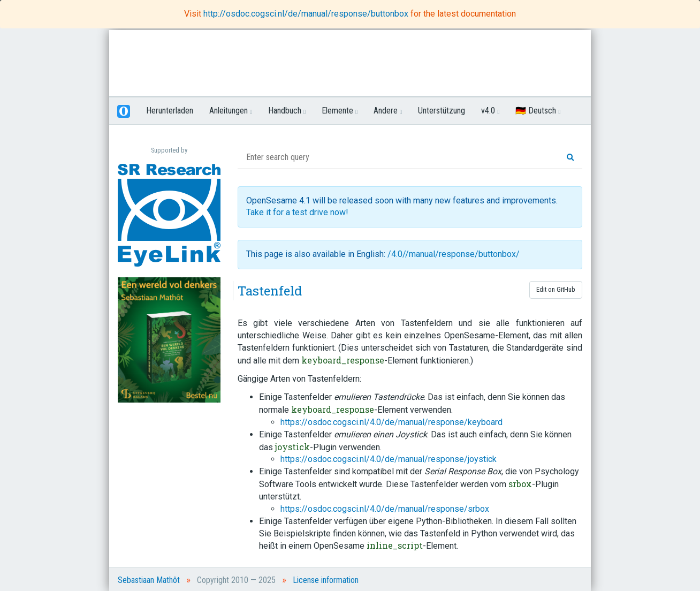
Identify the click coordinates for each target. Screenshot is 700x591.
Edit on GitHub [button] (556, 289)
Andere (388, 111)
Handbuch (287, 111)
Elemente (340, 111)
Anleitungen (231, 111)
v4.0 (490, 111)
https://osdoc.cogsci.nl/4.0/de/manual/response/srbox (385, 509)
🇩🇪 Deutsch (538, 111)
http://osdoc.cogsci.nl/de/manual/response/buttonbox (307, 14)
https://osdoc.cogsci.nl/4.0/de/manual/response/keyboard (391, 422)
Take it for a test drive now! (297, 212)
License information (326, 580)
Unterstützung (442, 111)
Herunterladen (170, 111)
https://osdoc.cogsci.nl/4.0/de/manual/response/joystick (389, 459)
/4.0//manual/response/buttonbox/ (454, 254)
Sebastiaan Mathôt (149, 580)
